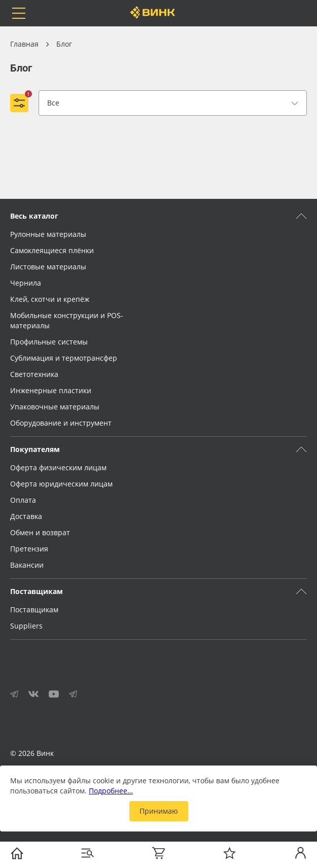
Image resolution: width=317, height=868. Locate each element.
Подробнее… (111, 791)
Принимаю (159, 811)
